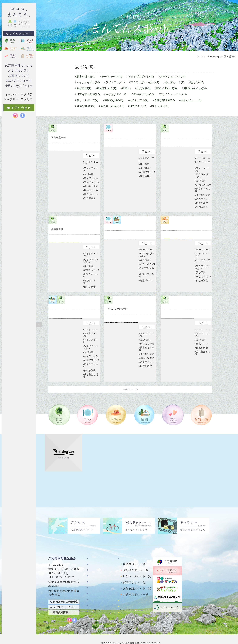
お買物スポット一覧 (136, 587)
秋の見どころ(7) (174, 100)
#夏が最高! (88, 183)
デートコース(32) (114, 77)
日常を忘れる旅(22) (119, 94)
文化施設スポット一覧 (137, 581)
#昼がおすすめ (90, 197)
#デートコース (202, 171)
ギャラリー (96, 581)
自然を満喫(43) (141, 106)
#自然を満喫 (201, 218)
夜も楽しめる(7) (109, 88)
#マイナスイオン (90, 178)
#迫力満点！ (89, 209)
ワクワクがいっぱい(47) (147, 82)
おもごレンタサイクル (134, 602)
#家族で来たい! (89, 192)
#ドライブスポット (202, 176)
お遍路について (19, 76)
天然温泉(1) (146, 88)
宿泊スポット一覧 (134, 575)
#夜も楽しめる (90, 187)
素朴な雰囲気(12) (89, 106)
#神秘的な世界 (146, 376)
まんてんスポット (19, 33)
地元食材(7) (199, 82)
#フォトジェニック (90, 172)
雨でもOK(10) (87, 112)
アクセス (95, 587)
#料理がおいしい (146, 290)
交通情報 (27, 95)
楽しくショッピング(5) (92, 100)
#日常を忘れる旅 (202, 205)
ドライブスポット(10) (143, 77)
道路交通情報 (61, 605)
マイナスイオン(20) (90, 82)
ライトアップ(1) (117, 82)
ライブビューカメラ (64, 600)
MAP (70, 566)
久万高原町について (19, 65)
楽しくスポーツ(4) (122, 100)
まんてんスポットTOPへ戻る (130, 413)
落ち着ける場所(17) (167, 106)
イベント (11, 95)
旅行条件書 (96, 607)
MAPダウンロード (19, 81)
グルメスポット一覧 (136, 563)
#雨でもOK (145, 191)
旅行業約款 (96, 613)
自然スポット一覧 (134, 557)
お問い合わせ (97, 592)
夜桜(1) (128, 88)
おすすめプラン (19, 70)
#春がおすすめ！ (89, 299)
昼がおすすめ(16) (175, 94)
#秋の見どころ (90, 201)
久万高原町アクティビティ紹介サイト (136, 609)
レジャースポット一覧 (137, 569)
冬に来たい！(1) (177, 82)
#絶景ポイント (90, 206)
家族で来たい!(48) (169, 88)
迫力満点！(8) (193, 106)
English (232, 617)
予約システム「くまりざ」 (19, 87)
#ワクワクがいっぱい (202, 188)
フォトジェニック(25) (175, 77)
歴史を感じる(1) (88, 77)
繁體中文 (232, 611)
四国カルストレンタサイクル (136, 595)
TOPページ (96, 551)
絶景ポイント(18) (115, 106)
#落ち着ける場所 (90, 400)
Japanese (230, 623)
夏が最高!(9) (86, 88)
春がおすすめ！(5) (148, 94)
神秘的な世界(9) (149, 100)
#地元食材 (144, 177)
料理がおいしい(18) (90, 94)
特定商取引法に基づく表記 (101, 600)
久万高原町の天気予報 (66, 595)
